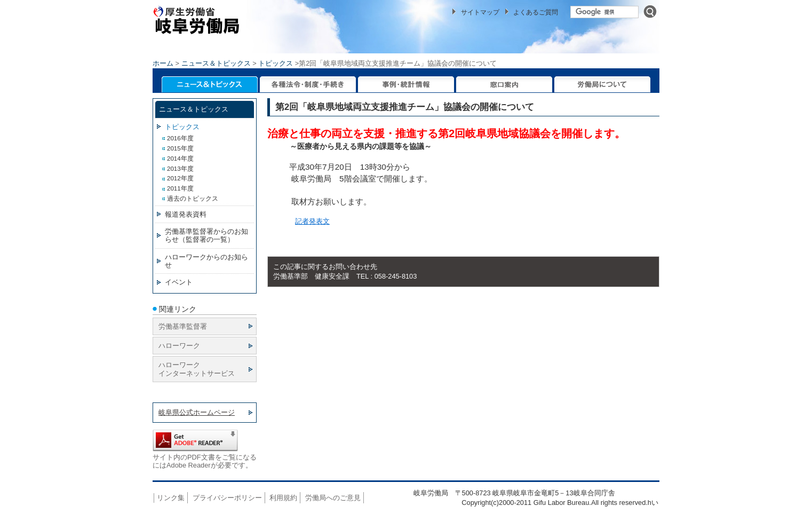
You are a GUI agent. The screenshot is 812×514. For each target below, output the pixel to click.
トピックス (276, 63)
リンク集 (171, 498)
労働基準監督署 (183, 326)
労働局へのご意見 (333, 498)
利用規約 (283, 498)
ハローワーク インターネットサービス (197, 369)
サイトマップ (480, 12)
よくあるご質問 (536, 12)
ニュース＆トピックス (216, 63)
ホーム (163, 63)
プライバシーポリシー (227, 498)
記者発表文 (312, 221)
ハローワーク (179, 346)
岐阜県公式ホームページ (197, 412)
